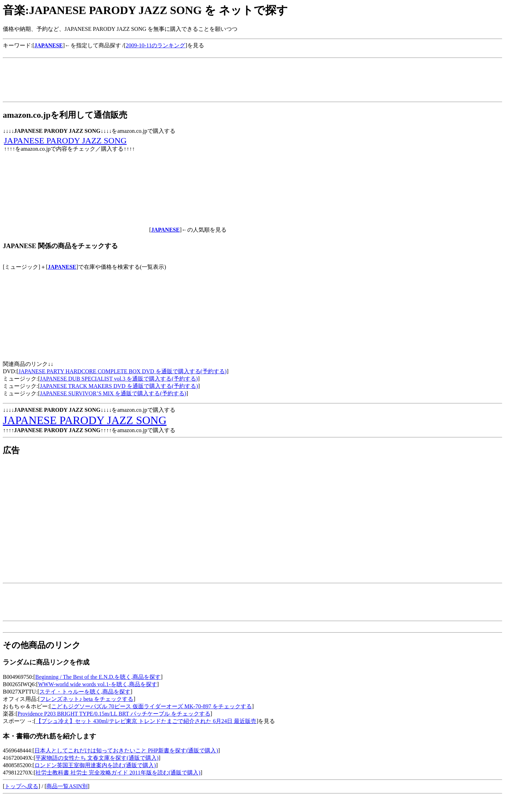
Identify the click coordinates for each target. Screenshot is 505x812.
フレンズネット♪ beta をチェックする (87, 699)
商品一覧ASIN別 (67, 786)
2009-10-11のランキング (155, 45)
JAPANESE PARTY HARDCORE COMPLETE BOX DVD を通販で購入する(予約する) (122, 371)
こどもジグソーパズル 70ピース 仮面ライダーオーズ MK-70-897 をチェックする (151, 706)
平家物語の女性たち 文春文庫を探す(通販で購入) (97, 758)
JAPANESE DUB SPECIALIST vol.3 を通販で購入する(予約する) (119, 379)
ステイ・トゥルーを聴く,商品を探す (85, 692)
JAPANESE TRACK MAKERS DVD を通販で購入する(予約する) (119, 386)
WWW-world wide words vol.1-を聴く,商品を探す (97, 684)
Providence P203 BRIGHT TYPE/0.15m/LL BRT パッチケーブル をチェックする (114, 714)
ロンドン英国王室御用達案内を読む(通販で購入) (95, 765)
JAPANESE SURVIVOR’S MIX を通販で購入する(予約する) (113, 393)
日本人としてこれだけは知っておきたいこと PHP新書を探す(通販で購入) (126, 750)
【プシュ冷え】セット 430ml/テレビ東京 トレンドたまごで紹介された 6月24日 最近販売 (146, 721)
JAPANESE (62, 267)
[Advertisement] (130, 52)
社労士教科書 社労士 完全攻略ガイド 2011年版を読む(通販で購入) (118, 773)
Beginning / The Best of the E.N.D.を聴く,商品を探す (98, 677)
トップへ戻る (21, 786)
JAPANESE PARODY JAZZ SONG (65, 141)
